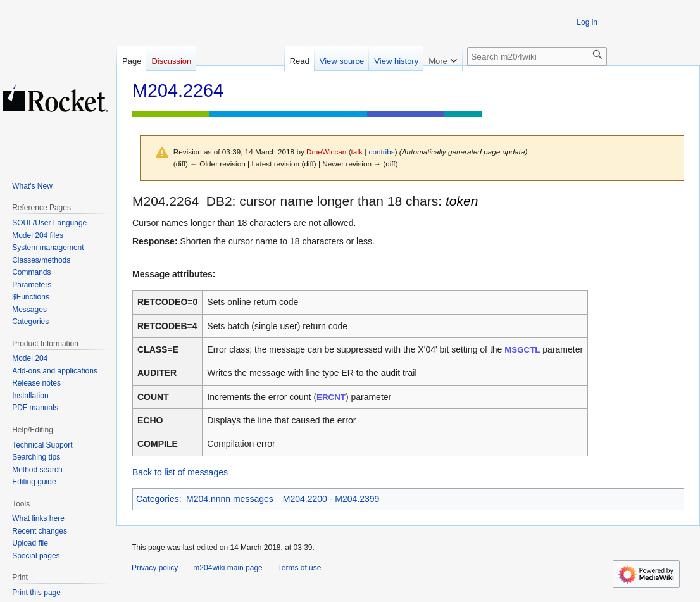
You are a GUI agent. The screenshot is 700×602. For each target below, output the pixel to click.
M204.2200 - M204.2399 (331, 499)
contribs (382, 152)
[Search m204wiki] (537, 57)
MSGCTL (522, 350)
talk (357, 152)
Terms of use (300, 568)
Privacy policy (155, 568)
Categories (158, 499)
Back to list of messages (180, 472)
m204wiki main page (228, 568)
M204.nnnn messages (230, 499)
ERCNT (331, 397)
